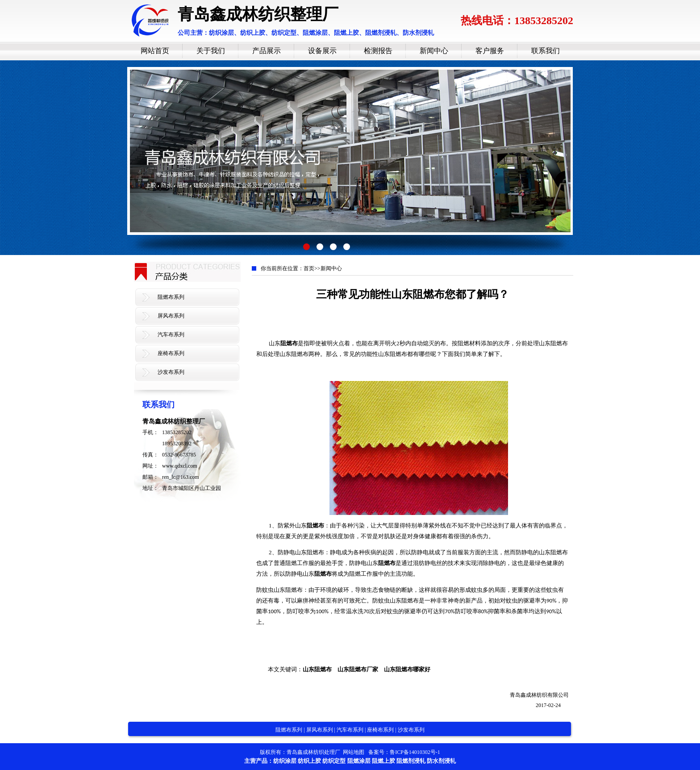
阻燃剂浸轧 (411, 761)
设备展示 (322, 51)
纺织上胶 (309, 761)
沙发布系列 (171, 372)
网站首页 (155, 51)
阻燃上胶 (383, 761)
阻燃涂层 (359, 761)
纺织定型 (334, 761)
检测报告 (378, 51)
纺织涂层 (285, 761)
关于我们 (211, 51)
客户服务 (490, 51)
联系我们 (546, 51)
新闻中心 (434, 51)
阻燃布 (289, 343)
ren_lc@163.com (181, 477)
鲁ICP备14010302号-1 (415, 752)
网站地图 (354, 752)
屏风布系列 (171, 316)
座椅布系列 (171, 353)
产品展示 (267, 51)
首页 (309, 268)
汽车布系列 (171, 335)
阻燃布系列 (171, 297)
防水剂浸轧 (441, 761)
